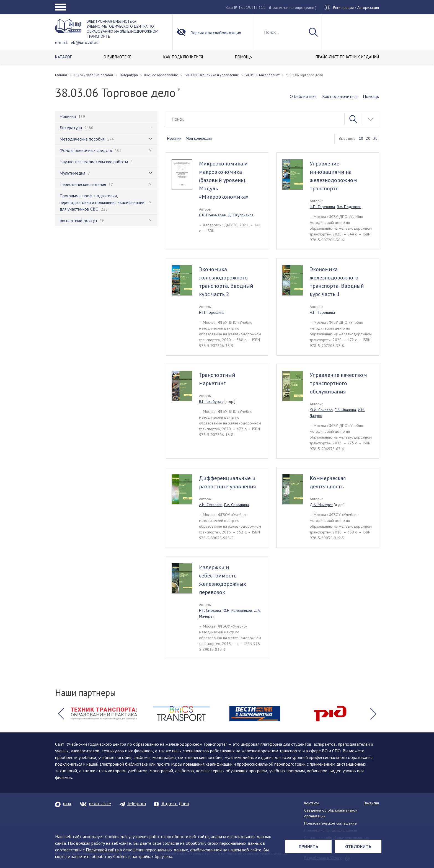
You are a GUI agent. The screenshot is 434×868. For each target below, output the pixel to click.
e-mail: (62, 42)
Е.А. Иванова (345, 410)
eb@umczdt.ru (85, 42)
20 (368, 138)
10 (361, 138)
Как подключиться (340, 96)
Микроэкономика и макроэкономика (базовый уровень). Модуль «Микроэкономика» (224, 180)
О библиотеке (303, 96)
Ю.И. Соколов (321, 410)
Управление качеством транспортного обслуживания (338, 383)
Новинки (174, 138)
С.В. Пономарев (212, 215)
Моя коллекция (199, 138)
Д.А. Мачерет (321, 505)
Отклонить (358, 846)
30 (375, 138)
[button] (61, 714)
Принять (308, 846)
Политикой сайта (102, 850)
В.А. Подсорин (349, 207)
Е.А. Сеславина (237, 505)
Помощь (371, 96)
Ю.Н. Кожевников (237, 610)
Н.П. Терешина (322, 207)
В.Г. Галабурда (211, 401)
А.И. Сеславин (211, 505)
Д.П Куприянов (241, 215)
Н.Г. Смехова (210, 610)
